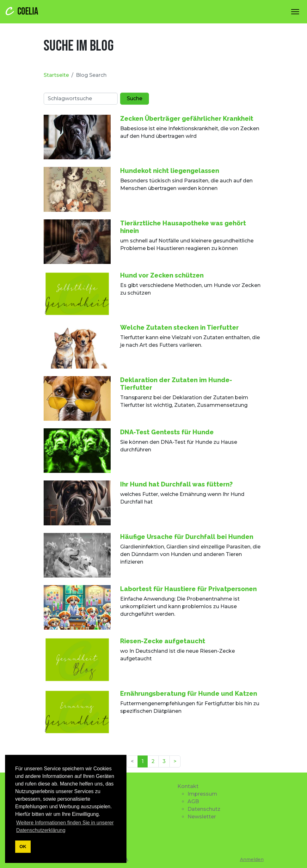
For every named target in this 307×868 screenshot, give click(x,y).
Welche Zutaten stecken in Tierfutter (179, 327)
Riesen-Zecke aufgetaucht (163, 641)
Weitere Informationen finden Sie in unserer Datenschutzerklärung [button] (65, 826)
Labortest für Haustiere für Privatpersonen (188, 589)
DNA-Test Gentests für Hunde (167, 432)
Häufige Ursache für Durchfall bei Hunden (187, 537)
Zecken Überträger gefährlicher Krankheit (187, 119)
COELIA (21, 11)
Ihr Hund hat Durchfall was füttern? (176, 484)
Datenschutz (204, 809)
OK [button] (23, 847)
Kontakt (188, 786)
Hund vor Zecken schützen (162, 275)
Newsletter (202, 817)
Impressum (202, 794)
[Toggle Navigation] (295, 12)
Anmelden (252, 859)
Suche (135, 98)
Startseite (56, 75)
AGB (193, 801)
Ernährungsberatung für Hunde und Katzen (189, 694)
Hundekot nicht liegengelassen (170, 171)
